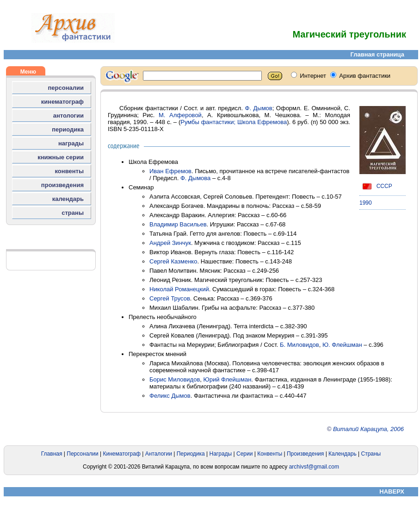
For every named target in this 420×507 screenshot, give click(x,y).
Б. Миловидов (300, 345)
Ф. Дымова (195, 178)
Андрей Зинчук (170, 243)
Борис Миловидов (175, 379)
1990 (366, 203)
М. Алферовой (180, 115)
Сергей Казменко (173, 261)
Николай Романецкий (179, 289)
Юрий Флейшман (228, 379)
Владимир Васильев (178, 224)
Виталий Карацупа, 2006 (368, 429)
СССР (376, 186)
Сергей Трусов (170, 298)
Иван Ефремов (170, 171)
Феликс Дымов (170, 396)
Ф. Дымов (259, 108)
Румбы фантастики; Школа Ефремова (234, 122)
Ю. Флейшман (342, 345)
